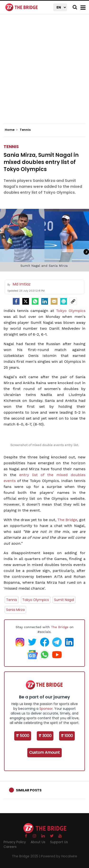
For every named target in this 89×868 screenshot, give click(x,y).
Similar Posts (29, 790)
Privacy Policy (15, 842)
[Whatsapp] (35, 301)
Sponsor (46, 709)
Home (11, 130)
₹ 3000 (45, 736)
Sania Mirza (15, 610)
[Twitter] (26, 301)
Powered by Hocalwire (59, 856)
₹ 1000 (67, 736)
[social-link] (73, 301)
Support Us (59, 842)
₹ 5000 (23, 736)
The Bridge (67, 520)
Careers (10, 847)
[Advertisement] (44, 73)
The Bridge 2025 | (26, 856)
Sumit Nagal (64, 600)
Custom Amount (44, 752)
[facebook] (16, 301)
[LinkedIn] (45, 301)
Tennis (11, 147)
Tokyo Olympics (71, 311)
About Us (38, 842)
